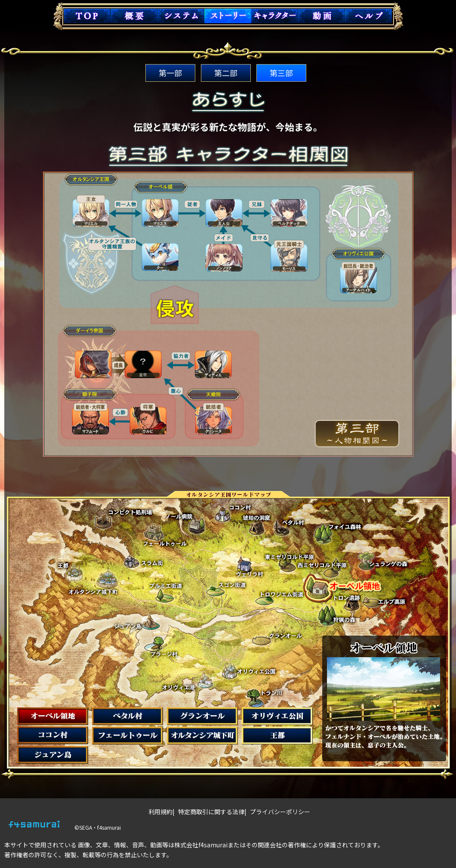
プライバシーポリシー (280, 812)
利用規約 (160, 812)
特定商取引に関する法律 (211, 812)
